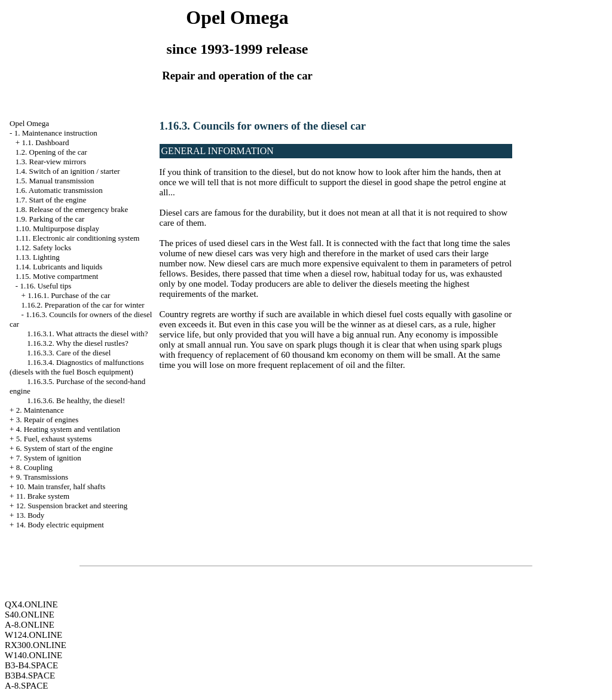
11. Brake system (43, 496)
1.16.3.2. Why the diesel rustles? (77, 343)
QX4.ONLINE (31, 604)
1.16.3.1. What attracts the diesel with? (87, 334)
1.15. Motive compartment (57, 276)
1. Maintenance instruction (56, 133)
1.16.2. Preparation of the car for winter (83, 305)
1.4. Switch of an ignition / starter (68, 171)
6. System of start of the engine (65, 448)
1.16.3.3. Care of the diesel (69, 353)
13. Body (30, 515)
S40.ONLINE (30, 615)
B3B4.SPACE (30, 676)
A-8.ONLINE (30, 625)
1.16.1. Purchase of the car (69, 295)
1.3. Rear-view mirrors (51, 162)
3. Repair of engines (48, 420)
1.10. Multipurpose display (57, 228)
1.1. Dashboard (45, 142)
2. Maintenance (40, 410)
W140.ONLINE (33, 655)
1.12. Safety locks (43, 248)
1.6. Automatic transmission (59, 190)
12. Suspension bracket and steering (72, 506)
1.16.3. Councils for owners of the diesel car (263, 126)
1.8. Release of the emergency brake (72, 209)
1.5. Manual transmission (55, 181)
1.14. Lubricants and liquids (59, 267)
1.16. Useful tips (45, 286)
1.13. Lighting (38, 257)
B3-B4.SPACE (31, 665)
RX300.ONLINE (36, 645)
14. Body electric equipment (60, 525)
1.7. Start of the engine (51, 200)
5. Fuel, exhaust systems (54, 439)
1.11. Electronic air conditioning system (77, 238)
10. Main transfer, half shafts (61, 486)
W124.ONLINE (33, 635)
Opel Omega (29, 123)
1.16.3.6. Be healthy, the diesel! (76, 400)
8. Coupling (34, 467)
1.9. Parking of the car (50, 219)
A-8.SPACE (26, 686)
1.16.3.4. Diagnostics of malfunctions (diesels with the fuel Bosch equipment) (77, 367)
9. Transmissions (42, 477)
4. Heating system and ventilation (68, 429)
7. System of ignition (49, 458)
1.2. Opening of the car (51, 152)
